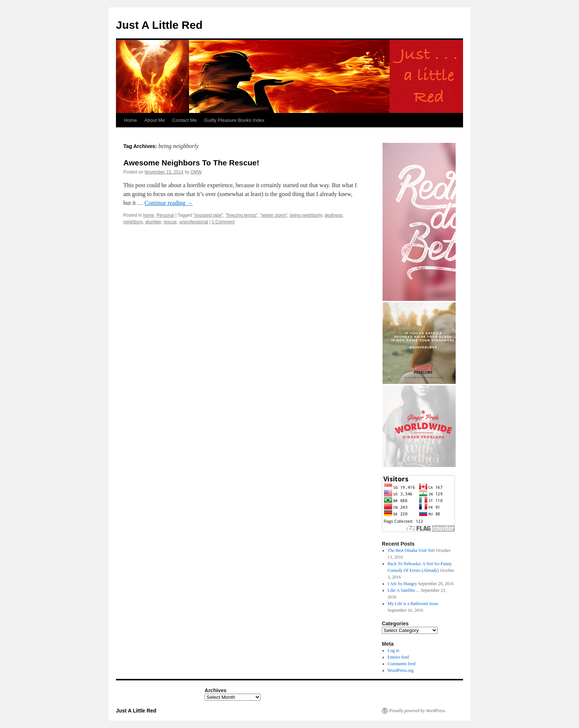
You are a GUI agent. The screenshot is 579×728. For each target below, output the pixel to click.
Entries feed (398, 657)
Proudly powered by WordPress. (418, 711)
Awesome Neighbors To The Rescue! (191, 163)
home (148, 215)
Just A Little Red (159, 25)
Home (131, 120)
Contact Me (184, 120)
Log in (394, 650)
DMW (196, 172)
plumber (153, 222)
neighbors (133, 222)
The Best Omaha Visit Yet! (412, 550)
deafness (334, 215)
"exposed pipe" (208, 215)
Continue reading (169, 203)
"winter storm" (274, 215)
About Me (155, 120)
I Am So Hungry (402, 584)
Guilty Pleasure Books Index (234, 120)
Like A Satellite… (404, 590)
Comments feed (402, 664)
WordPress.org (401, 670)
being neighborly (306, 215)
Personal (165, 215)
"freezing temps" (241, 215)
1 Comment (223, 222)
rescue (170, 222)
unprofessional (193, 222)
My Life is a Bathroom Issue (413, 604)
